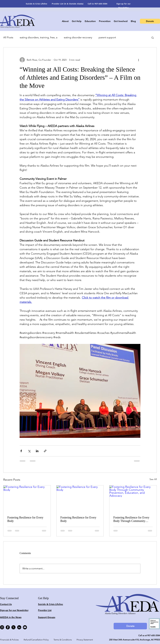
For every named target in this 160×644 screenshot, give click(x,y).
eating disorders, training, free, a (39, 37)
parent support (107, 37)
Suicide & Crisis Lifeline (36, 4)
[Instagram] (2, 627)
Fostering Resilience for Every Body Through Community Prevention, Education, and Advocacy (131, 519)
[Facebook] (8, 627)
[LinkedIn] (19, 627)
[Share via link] (45, 451)
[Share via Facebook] (21, 451)
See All (153, 479)
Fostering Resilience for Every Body (25, 519)
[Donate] (150, 21)
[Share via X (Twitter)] (29, 451)
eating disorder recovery (78, 37)
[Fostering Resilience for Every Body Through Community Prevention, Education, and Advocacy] (133, 499)
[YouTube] (25, 627)
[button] (153, 37)
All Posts (8, 37)
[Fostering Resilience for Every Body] (27, 499)
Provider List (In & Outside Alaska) (68, 4)
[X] (13, 627)
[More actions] (138, 60)
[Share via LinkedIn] (37, 451)
